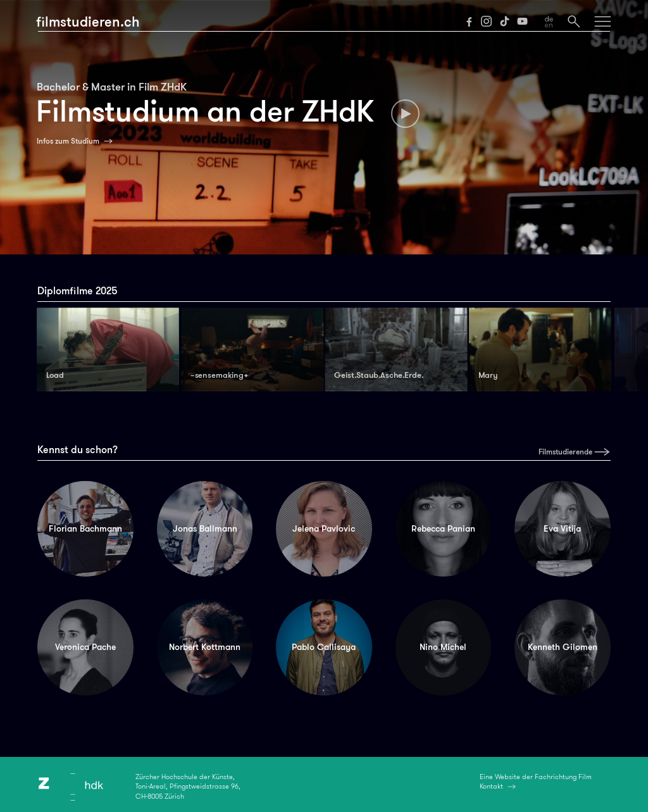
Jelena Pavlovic (324, 528)
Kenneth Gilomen (563, 647)
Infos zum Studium (68, 141)
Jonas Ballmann (205, 528)
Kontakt (491, 786)
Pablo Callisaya (324, 647)
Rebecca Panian (443, 528)
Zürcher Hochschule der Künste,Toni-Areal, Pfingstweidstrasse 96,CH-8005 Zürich (188, 787)
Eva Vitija (562, 528)
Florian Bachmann (85, 528)
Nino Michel (443, 647)
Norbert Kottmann (205, 647)
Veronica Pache (85, 647)
